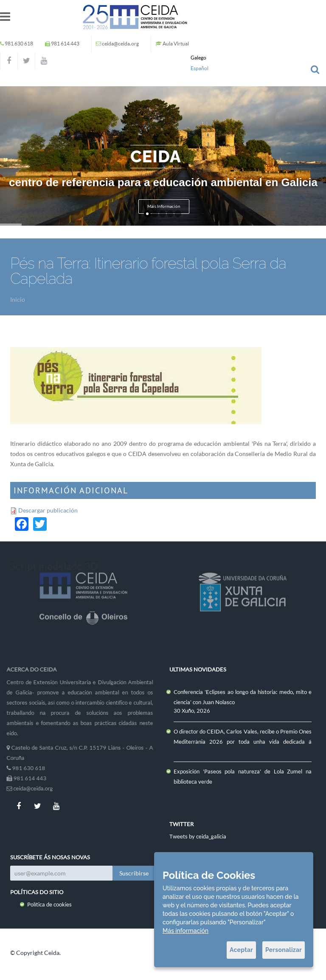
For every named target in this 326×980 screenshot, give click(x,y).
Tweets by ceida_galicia (198, 836)
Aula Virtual (176, 44)
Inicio (18, 299)
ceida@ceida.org (120, 44)
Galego (198, 58)
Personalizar (284, 950)
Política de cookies (49, 904)
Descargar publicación (48, 510)
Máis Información (164, 206)
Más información (185, 931)
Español (200, 68)
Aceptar (241, 950)
